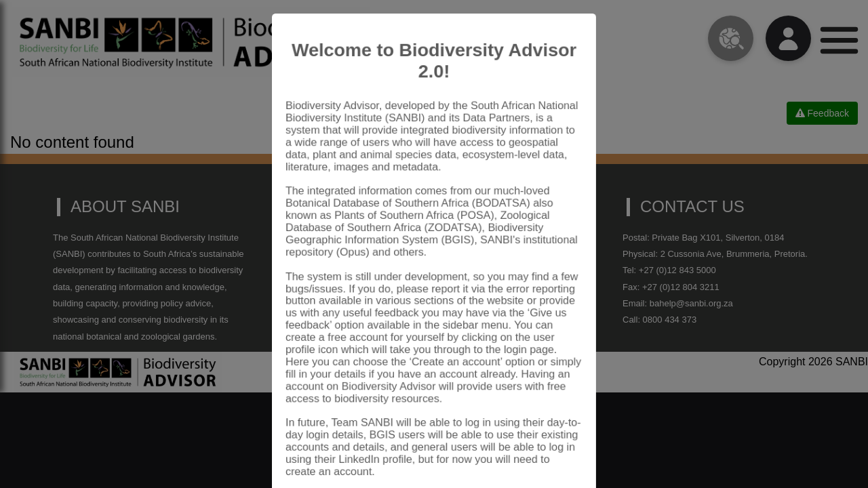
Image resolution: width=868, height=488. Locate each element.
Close (553, 450)
